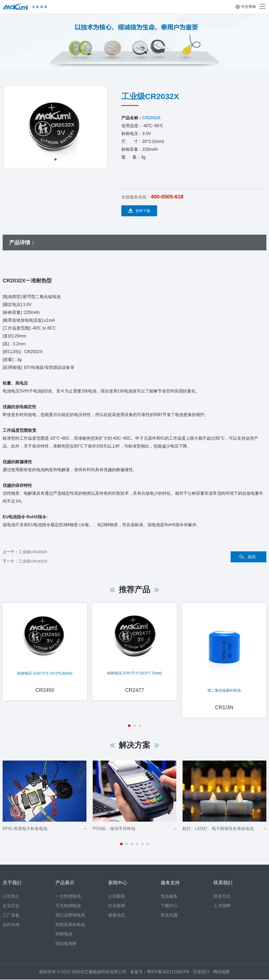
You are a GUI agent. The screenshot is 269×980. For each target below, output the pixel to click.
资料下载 (139, 211)
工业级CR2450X (33, 552)
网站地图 (222, 972)
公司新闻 (117, 897)
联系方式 (222, 897)
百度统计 (203, 972)
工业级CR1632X (33, 561)
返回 (252, 557)
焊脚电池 (64, 935)
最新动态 (117, 916)
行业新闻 (117, 906)
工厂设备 (11, 916)
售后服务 (169, 897)
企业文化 (11, 906)
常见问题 (169, 916)
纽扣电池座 (66, 944)
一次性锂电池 (68, 897)
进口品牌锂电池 (70, 916)
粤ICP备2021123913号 (168, 972)
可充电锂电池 (68, 906)
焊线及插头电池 (70, 925)
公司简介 (11, 897)
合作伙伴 (11, 925)
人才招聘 (222, 906)
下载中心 (169, 906)
